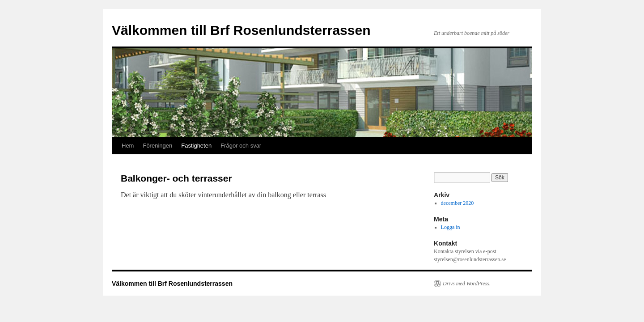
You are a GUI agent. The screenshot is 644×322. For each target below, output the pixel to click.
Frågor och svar (241, 146)
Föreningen (157, 146)
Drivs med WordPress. (467, 284)
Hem (128, 146)
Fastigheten (196, 146)
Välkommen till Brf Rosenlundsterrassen (241, 30)
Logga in (451, 227)
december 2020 (458, 203)
